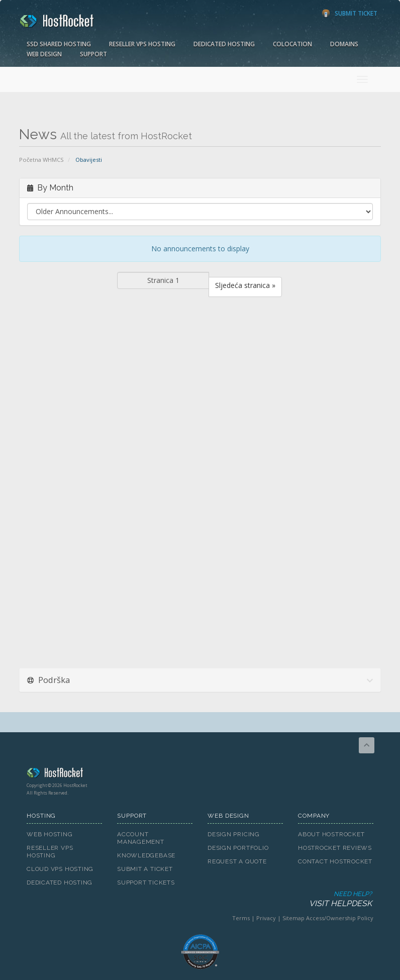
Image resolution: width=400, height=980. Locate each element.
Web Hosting (50, 834)
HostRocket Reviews (335, 848)
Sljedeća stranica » (245, 285)
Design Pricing (234, 834)
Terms (241, 918)
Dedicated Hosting (224, 44)
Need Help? (199, 899)
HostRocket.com (200, 774)
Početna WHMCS (41, 160)
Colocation (292, 44)
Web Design (44, 54)
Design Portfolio (238, 848)
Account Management (141, 838)
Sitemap (293, 918)
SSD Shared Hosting (59, 44)
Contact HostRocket (335, 861)
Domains (344, 44)
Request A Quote (237, 861)
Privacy (266, 918)
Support (93, 54)
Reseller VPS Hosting (142, 44)
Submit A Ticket (145, 869)
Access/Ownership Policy (340, 918)
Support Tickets (146, 883)
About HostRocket (331, 834)
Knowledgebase (146, 855)
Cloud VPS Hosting (60, 869)
